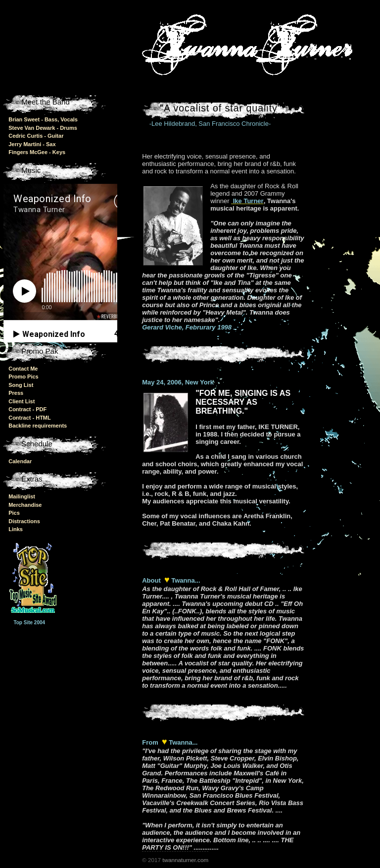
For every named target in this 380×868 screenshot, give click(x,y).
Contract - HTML (30, 418)
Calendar (20, 461)
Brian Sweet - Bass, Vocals (43, 119)
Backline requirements (38, 426)
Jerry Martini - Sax (32, 144)
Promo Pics (24, 377)
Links (16, 529)
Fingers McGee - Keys (37, 152)
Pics (14, 513)
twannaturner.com (185, 860)
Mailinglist (22, 496)
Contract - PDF (27, 409)
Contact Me (23, 369)
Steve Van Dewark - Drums (43, 128)
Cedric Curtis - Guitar (36, 136)
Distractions (24, 521)
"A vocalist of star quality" (221, 108)
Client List (22, 401)
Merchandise (25, 505)
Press (16, 393)
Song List (21, 385)
